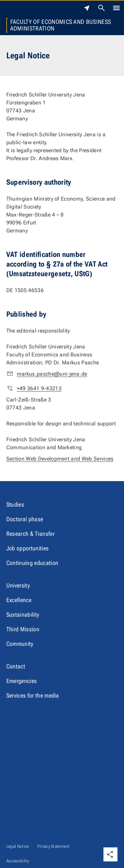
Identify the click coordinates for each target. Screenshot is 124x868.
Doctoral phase (25, 519)
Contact (16, 666)
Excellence (19, 600)
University (18, 585)
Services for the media (33, 695)
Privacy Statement (53, 846)
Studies (15, 504)
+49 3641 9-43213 (39, 388)
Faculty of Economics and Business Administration (61, 25)
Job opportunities (27, 548)
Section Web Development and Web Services (60, 459)
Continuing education (32, 563)
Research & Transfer (30, 534)
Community (20, 644)
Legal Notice (18, 846)
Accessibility (18, 861)
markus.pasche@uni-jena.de (52, 374)
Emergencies (22, 681)
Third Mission (23, 629)
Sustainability (23, 615)
